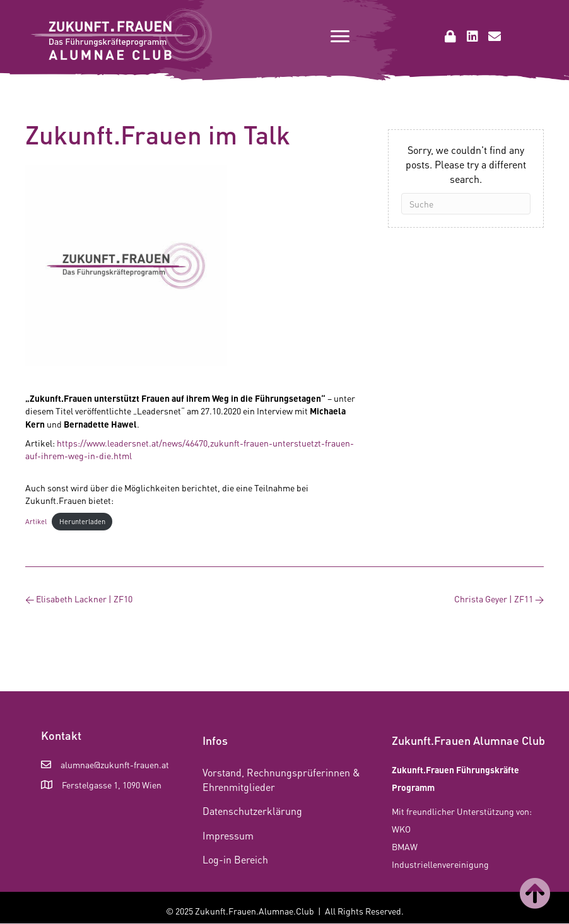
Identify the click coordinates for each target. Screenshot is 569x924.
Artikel (36, 521)
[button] (450, 37)
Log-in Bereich (235, 859)
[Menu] (340, 37)
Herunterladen (82, 521)
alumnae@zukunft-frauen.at (115, 764)
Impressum (228, 835)
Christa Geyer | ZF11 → (499, 599)
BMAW (405, 846)
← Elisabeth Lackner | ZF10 (79, 599)
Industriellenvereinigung (440, 864)
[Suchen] (466, 204)
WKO (401, 829)
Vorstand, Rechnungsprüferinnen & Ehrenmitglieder (281, 780)
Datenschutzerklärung (252, 811)
